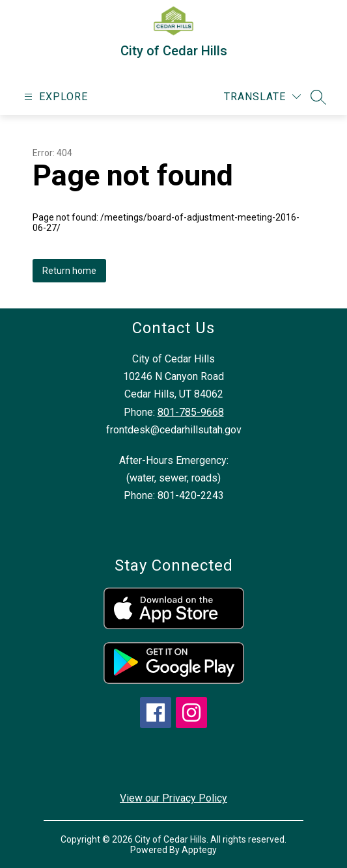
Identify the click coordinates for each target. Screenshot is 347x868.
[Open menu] (54, 97)
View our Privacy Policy (173, 798)
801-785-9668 (191, 412)
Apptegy (199, 850)
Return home (69, 271)
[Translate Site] (262, 97)
